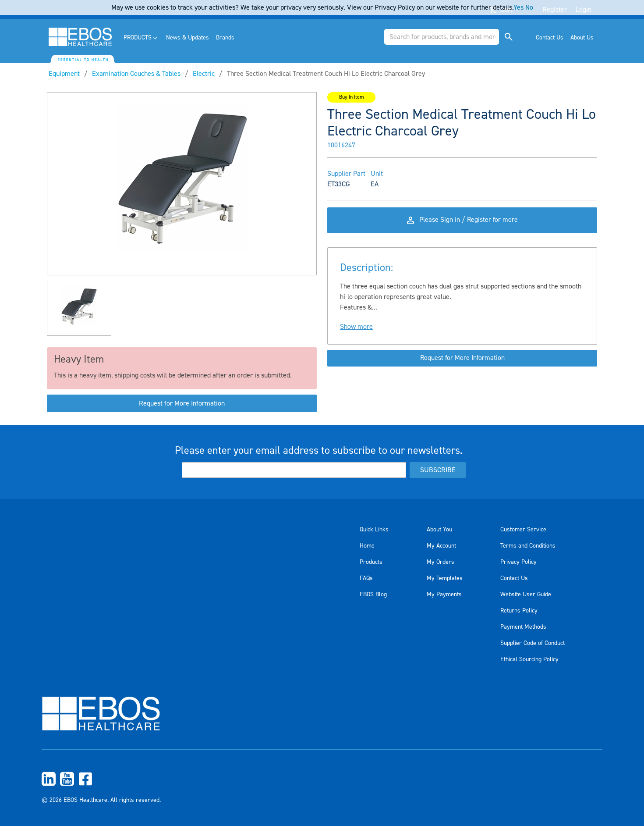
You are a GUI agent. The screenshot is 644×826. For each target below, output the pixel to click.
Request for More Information (182, 403)
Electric (204, 74)
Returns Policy (519, 611)
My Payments (444, 595)
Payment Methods (523, 627)
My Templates (445, 578)
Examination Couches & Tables (136, 74)
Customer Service (523, 530)
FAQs (366, 578)
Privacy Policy (518, 562)
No (529, 7)
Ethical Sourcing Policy (529, 659)
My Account (441, 546)
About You (439, 530)
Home (367, 546)
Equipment (64, 74)
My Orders (441, 562)
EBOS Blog (373, 595)
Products (371, 562)
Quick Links (374, 530)
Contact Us (514, 578)
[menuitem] (141, 38)
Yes (518, 7)
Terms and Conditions (528, 546)
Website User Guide (526, 595)
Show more (356, 329)
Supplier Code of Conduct (533, 643)
